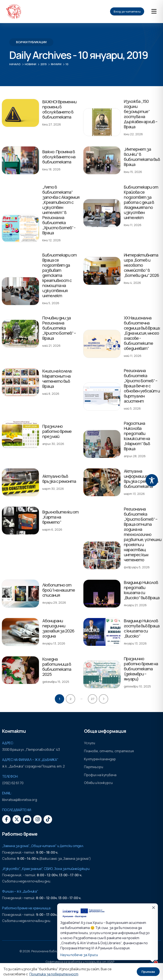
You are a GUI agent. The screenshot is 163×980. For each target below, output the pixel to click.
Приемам (148, 972)
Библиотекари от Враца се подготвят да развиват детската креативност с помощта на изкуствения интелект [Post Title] (59, 275)
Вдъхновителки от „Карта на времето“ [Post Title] (60, 517)
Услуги (90, 743)
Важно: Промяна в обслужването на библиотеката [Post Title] (59, 157)
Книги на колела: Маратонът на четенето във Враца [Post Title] (57, 379)
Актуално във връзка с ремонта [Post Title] (59, 479)
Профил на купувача (100, 775)
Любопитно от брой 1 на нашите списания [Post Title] (59, 590)
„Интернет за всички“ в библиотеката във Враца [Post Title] (142, 157)
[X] (17, 819)
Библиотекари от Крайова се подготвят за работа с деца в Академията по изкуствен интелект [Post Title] (141, 202)
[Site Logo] (14, 11)
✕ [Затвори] (153, 908)
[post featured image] (20, 113)
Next (104, 699)
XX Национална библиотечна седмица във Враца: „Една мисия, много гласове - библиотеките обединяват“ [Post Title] (142, 333)
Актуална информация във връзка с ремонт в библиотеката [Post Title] (141, 479)
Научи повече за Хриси (79, 955)
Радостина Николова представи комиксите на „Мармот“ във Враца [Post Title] (137, 436)
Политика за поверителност (54, 974)
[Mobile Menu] (154, 11)
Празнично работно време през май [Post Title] (57, 431)
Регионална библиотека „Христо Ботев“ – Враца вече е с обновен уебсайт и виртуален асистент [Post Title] (142, 386)
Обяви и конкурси (98, 783)
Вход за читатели (127, 11)
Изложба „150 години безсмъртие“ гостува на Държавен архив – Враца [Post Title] (141, 114)
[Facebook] (6, 819)
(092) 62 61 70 (13, 783)
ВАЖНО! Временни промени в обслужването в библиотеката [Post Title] (59, 109)
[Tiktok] (48, 819)
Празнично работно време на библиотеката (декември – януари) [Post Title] (141, 669)
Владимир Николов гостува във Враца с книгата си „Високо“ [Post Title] (142, 628)
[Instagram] (37, 819)
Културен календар (100, 759)
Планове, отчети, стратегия (109, 751)
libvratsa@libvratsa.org (19, 800)
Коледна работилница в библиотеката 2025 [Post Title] (57, 667)
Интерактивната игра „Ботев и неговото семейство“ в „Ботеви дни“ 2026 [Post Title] (141, 265)
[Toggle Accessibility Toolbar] (152, 480)
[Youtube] (27, 819)
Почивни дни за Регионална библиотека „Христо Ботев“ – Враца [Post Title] (59, 328)
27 (93, 699)
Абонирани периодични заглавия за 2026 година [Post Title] (58, 628)
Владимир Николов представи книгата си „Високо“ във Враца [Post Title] (142, 590)
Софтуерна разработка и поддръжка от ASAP (80, 962)
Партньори (94, 767)
